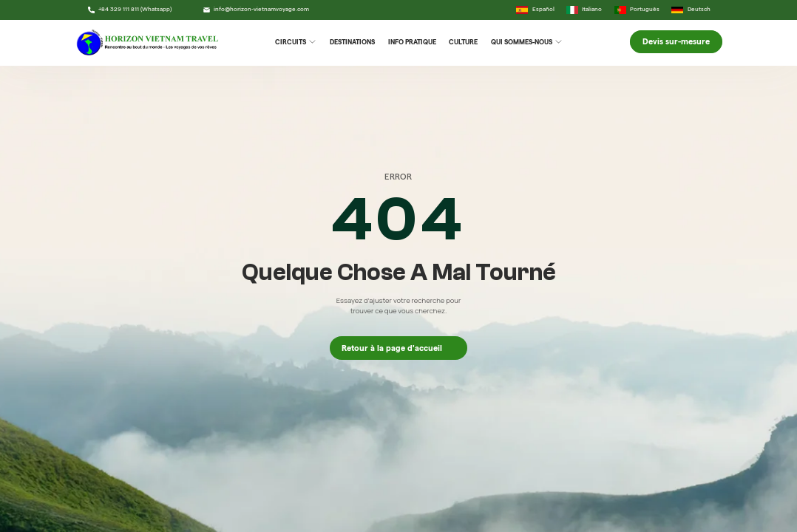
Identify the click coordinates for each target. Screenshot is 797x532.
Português (637, 10)
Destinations (352, 42)
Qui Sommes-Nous (526, 42)
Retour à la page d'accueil (398, 348)
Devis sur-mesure (676, 42)
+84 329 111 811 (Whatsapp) (130, 10)
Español (535, 10)
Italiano (584, 10)
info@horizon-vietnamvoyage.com (256, 10)
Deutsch (691, 10)
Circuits (295, 42)
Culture (463, 42)
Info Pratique (412, 42)
